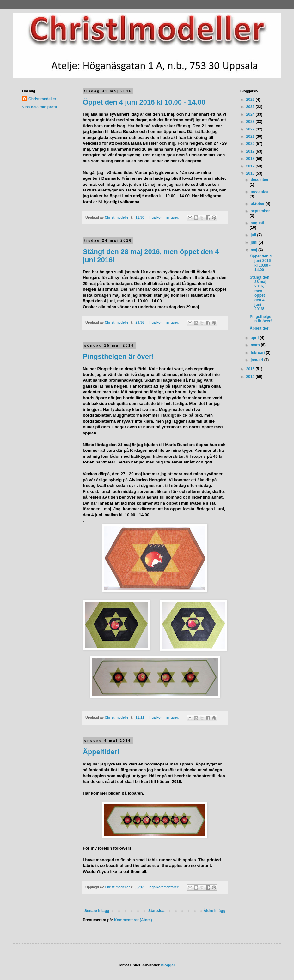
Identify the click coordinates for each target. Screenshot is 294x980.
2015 (251, 369)
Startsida (156, 911)
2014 (251, 377)
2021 (251, 136)
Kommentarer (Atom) (133, 920)
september (260, 211)
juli (254, 235)
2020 (251, 144)
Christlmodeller (42, 99)
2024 (251, 114)
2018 (251, 159)
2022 (251, 129)
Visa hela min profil (40, 107)
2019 (251, 151)
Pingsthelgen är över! (118, 357)
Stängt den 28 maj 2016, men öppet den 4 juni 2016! (260, 293)
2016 (251, 173)
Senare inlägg (97, 911)
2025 (251, 107)
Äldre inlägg (214, 911)
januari (257, 360)
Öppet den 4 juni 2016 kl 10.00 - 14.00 (144, 102)
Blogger (168, 965)
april (255, 338)
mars (256, 345)
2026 (251, 100)
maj (254, 250)
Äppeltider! (101, 752)
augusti (257, 223)
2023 (251, 122)
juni (255, 242)
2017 (251, 166)
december (260, 180)
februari (258, 353)
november (260, 192)
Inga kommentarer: (164, 217)
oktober (258, 204)
